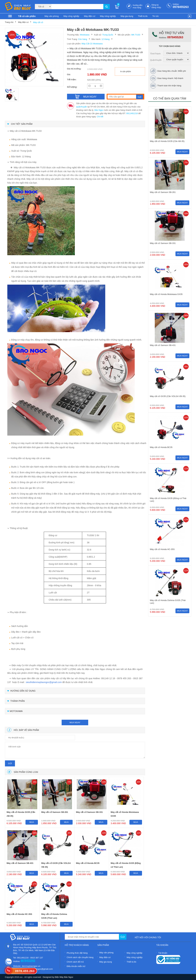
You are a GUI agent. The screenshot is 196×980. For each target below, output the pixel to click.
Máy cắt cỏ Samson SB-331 (89, 812)
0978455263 (181, 7)
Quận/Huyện (156, 60)
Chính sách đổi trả (75, 962)
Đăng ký (155, 5)
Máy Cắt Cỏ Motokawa (92, 44)
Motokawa (85, 35)
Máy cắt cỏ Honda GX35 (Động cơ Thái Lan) (126, 865)
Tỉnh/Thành (155, 54)
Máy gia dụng (127, 16)
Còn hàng (82, 39)
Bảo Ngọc (99, 110)
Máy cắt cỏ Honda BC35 (88, 863)
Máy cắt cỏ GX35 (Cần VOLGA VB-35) (56, 865)
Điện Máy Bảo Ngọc (64, 977)
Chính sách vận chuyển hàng (80, 957)
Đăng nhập (156, 7)
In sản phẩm (126, 72)
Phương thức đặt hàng (77, 953)
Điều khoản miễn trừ (76, 966)
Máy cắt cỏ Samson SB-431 (20, 863)
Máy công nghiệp (71, 16)
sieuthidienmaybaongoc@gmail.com (44, 682)
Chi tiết (100, 117)
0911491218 (132, 113)
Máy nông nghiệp (108, 16)
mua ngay (75, 722)
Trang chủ (9, 22)
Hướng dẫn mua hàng (137, 6)
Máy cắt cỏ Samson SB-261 (55, 812)
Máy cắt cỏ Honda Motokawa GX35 (125, 814)
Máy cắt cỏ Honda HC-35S (19, 914)
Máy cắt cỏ (38, 22)
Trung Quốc (108, 35)
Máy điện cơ (90, 16)
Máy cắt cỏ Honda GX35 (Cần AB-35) (21, 814)
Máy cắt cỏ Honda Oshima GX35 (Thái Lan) (54, 916)
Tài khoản (163, 953)
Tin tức (156, 16)
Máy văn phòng (52, 16)
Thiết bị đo (143, 16)
